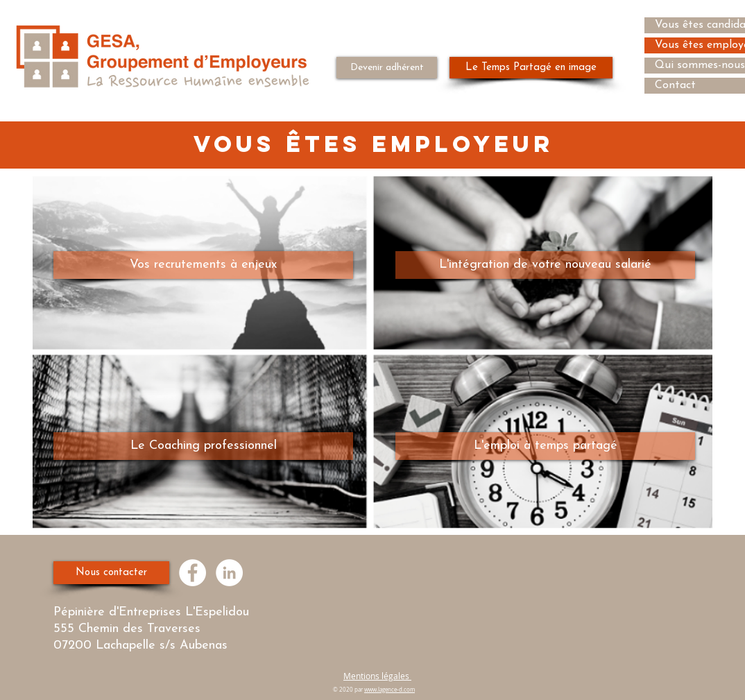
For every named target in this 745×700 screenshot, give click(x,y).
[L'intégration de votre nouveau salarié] (545, 265)
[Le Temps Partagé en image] (531, 68)
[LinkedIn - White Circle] (229, 573)
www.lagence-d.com (389, 690)
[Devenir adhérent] (387, 68)
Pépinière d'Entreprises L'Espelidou (153, 612)
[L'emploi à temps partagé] (545, 446)
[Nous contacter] (111, 573)
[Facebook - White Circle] (192, 573)
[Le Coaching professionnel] (203, 446)
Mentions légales (377, 676)
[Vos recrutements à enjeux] (203, 265)
